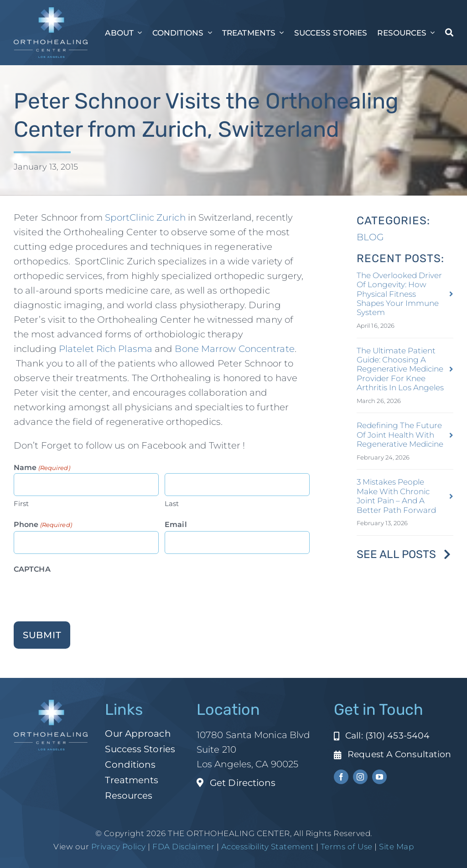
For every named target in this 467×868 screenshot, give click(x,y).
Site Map (396, 847)
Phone (43, 525)
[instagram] (360, 777)
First (21, 504)
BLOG (370, 237)
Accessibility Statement (268, 847)
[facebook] (341, 777)
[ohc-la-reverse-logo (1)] (51, 12)
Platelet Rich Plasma (106, 349)
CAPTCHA (32, 569)
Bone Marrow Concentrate (234, 349)
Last (172, 504)
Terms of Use (347, 847)
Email (176, 524)
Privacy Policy (119, 847)
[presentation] (83, 594)
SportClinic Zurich (145, 217)
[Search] (449, 32)
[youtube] (379, 777)
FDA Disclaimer (183, 847)
